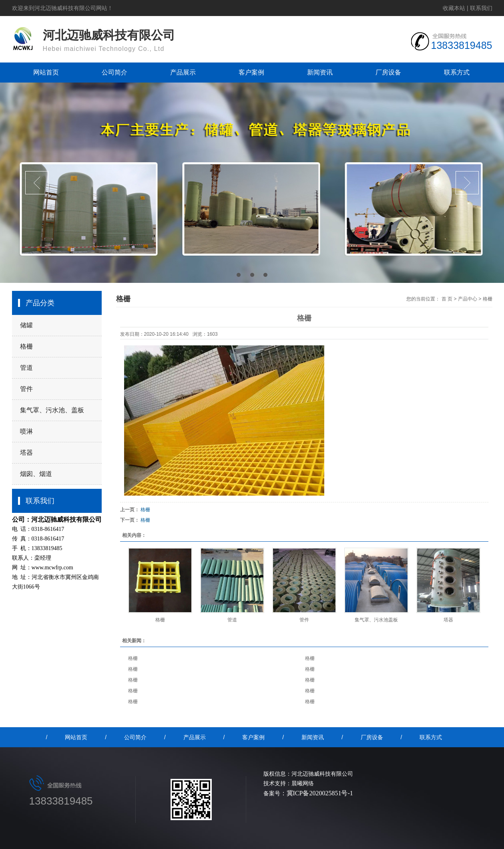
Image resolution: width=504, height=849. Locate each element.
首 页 (447, 299)
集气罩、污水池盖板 (376, 620)
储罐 (26, 325)
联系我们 (481, 8)
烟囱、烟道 (36, 474)
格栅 (26, 346)
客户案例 (251, 72)
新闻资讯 (320, 72)
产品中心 (468, 299)
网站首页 (46, 72)
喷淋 (26, 431)
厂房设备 (388, 72)
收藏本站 (454, 8)
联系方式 (457, 72)
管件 (26, 389)
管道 (26, 368)
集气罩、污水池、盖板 (52, 410)
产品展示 (183, 72)
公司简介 (114, 72)
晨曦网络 (303, 783)
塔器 (26, 453)
